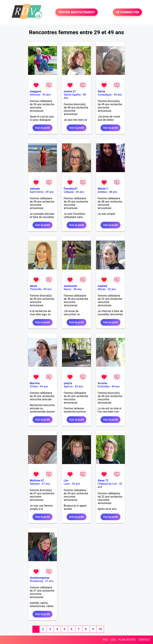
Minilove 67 (37, 480)
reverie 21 (70, 91)
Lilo (66, 480)
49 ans (118, 95)
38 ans (78, 289)
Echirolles (104, 386)
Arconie (102, 383)
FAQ (105, 640)
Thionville (36, 289)
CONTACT (144, 640)
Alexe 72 (103, 480)
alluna (33, 286)
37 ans (49, 581)
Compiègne (105, 95)
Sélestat (35, 484)
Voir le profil (42, 128)
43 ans (44, 386)
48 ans (113, 192)
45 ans (80, 192)
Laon (67, 484)
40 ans (116, 386)
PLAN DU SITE (127, 640)
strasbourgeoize (40, 578)
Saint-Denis (37, 192)
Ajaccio (68, 386)
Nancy (68, 289)
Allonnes (35, 95)
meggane (36, 91)
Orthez (34, 386)
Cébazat (69, 192)
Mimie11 (103, 189)
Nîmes (102, 289)
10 (100, 629)
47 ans (46, 484)
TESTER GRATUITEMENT (77, 12)
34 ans (47, 95)
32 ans (112, 289)
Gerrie (101, 91)
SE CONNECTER (127, 12)
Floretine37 (71, 189)
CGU (113, 640)
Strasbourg (36, 581)
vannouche (70, 286)
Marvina (35, 383)
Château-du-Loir (107, 484)
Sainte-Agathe (72, 95)
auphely (103, 286)
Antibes (102, 192)
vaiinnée (35, 189)
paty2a (68, 383)
